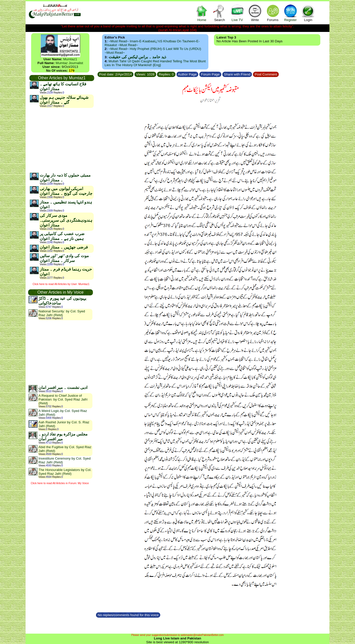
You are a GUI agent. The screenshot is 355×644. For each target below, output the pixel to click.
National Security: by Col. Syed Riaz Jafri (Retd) (62, 313)
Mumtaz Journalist (69, 63)
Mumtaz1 (70, 59)
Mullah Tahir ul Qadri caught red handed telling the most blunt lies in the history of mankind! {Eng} (155, 63)
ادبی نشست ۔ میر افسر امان (63, 387)
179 (72, 71)
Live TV (237, 13)
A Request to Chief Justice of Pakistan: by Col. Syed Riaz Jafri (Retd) (63, 399)
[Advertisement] (62, 140)
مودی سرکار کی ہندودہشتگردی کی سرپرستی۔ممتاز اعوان (66, 220)
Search (220, 13)
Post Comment (266, 74)
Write (255, 13)
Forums (273, 13)
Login (308, 13)
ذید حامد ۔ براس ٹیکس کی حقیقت (137, 57)
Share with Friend (237, 74)
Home (202, 13)
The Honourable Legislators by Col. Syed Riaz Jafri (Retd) (65, 472)
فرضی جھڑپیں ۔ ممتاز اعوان (64, 247)
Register (290, 13)
